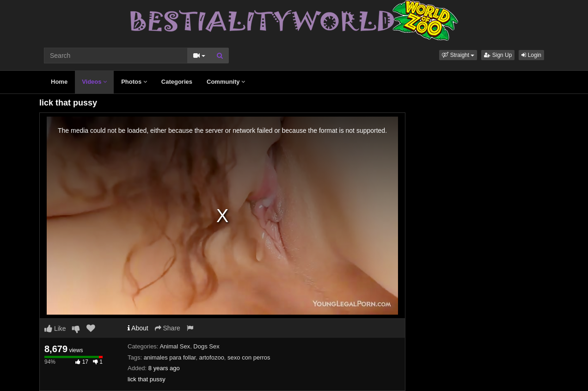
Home (59, 82)
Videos (94, 82)
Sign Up (498, 55)
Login (531, 55)
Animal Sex (175, 346)
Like (55, 329)
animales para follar (170, 357)
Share (168, 328)
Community (226, 82)
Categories (177, 82)
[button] (458, 55)
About (138, 328)
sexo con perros (249, 357)
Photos (134, 82)
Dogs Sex (206, 346)
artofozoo (212, 357)
